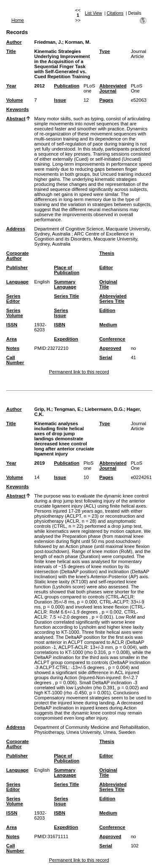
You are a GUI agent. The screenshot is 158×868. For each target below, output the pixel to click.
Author (14, 42)
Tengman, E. (68, 409)
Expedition (66, 339)
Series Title (67, 296)
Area (12, 339)
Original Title (108, 284)
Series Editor (13, 299)
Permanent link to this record (79, 372)
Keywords (17, 109)
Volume (15, 100)
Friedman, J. (48, 42)
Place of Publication (67, 270)
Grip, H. (43, 409)
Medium (108, 325)
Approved (110, 348)
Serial (106, 357)
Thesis (107, 253)
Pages (106, 100)
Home (18, 20)
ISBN (60, 325)
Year (11, 86)
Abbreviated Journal (113, 88)
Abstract (16, 119)
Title (11, 51)
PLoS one (89, 88)
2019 (39, 463)
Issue (60, 100)
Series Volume (15, 313)
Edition (107, 310)
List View (94, 13)
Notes (13, 348)
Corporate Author (17, 256)
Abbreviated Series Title (113, 299)
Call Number (15, 360)
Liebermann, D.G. (104, 409)
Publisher (17, 267)
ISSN (12, 325)
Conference (112, 339)
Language (17, 282)
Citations (115, 13)
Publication (67, 86)
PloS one (88, 466)
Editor (106, 267)
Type (105, 51)
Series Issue (61, 313)
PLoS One (136, 88)
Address (16, 229)
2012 (39, 86)
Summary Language (65, 284)
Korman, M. (78, 42)
